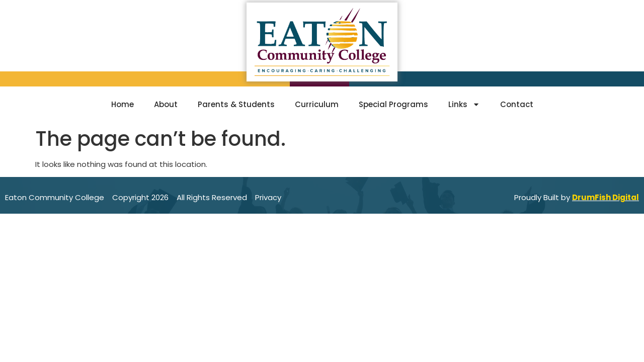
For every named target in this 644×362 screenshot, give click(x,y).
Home (123, 104)
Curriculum (317, 104)
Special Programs (393, 104)
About (166, 104)
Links (464, 104)
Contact (517, 104)
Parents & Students (236, 104)
